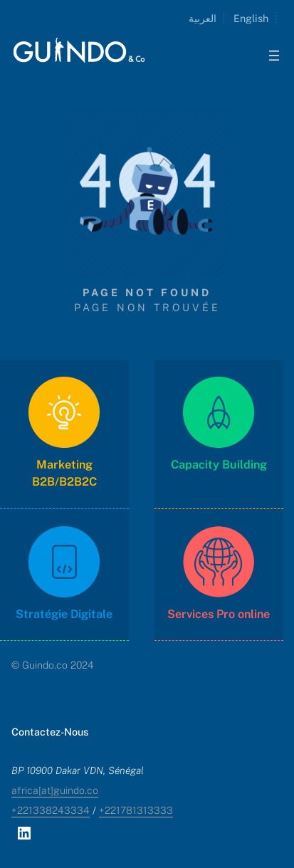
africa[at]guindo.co (55, 790)
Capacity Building (219, 465)
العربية (203, 18)
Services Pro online (219, 614)
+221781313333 (136, 810)
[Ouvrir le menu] (274, 56)
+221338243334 (51, 810)
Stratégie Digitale (64, 614)
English (251, 18)
